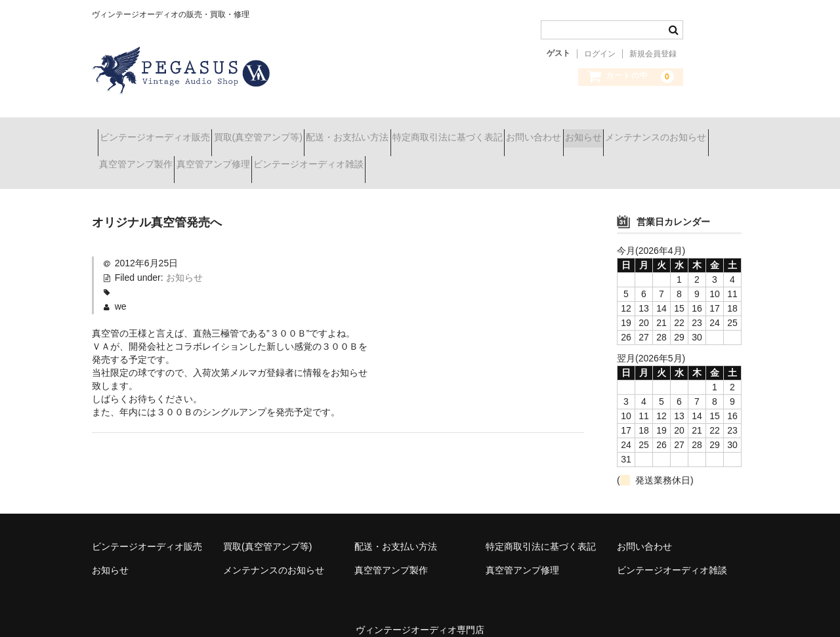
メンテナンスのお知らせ (156, 159)
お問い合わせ (633, 131)
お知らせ (705, 131)
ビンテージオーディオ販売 (161, 131)
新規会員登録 (653, 54)
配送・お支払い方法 (400, 131)
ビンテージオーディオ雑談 (489, 159)
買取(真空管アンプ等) (287, 131)
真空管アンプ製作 (270, 159)
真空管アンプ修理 (370, 159)
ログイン (600, 54)
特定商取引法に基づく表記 (523, 131)
